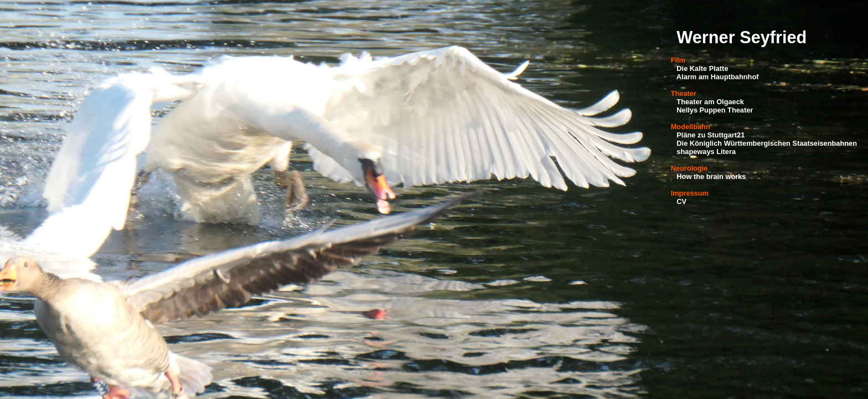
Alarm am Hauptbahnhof (718, 77)
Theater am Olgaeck (710, 102)
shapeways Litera (706, 152)
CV (681, 201)
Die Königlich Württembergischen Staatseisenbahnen (767, 143)
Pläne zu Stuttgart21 (711, 135)
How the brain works (711, 177)
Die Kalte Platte (702, 68)
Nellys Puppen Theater (715, 110)
